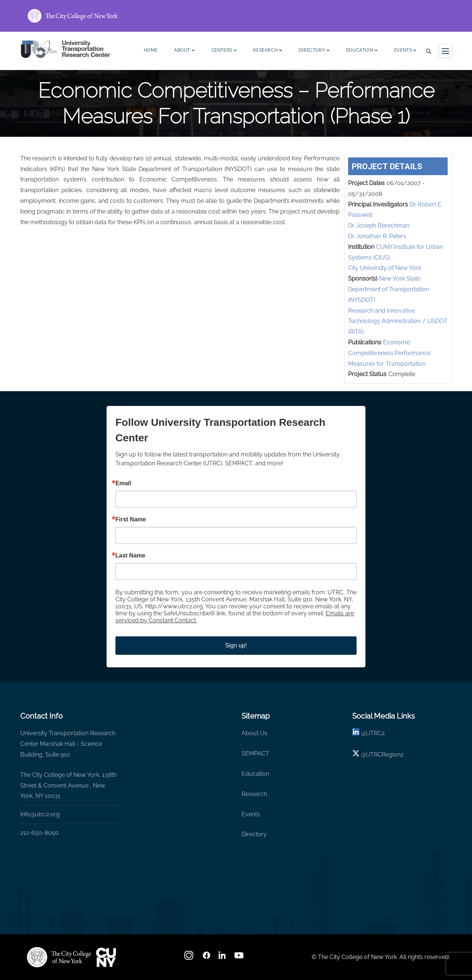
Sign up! (236, 645)
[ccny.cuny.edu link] (236, 16)
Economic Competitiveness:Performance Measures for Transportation (389, 353)
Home (151, 50)
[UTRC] (59, 957)
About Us (254, 733)
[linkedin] (356, 733)
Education (362, 51)
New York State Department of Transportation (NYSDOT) (388, 289)
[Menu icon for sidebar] (445, 51)
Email (123, 483)
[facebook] (206, 958)
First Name (131, 519)
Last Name (130, 556)
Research (268, 51)
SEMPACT (255, 753)
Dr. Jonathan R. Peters (377, 236)
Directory (314, 51)
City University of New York (385, 268)
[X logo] (356, 755)
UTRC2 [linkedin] (375, 733)
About (185, 51)
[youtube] (240, 958)
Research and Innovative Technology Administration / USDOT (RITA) (398, 321)
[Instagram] (190, 958)
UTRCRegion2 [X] (385, 755)
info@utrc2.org (40, 814)
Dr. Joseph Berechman (379, 225)
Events (405, 51)
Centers (224, 51)
